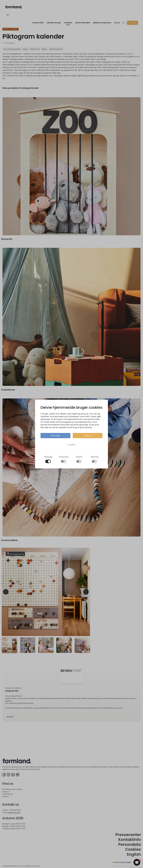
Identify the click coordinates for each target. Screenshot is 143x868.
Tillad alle (88, 436)
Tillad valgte (55, 436)
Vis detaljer (72, 445)
